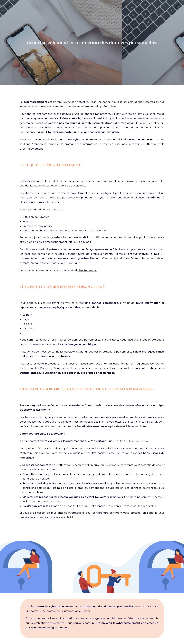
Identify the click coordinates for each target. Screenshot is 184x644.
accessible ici (65, 517)
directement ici (87, 270)
